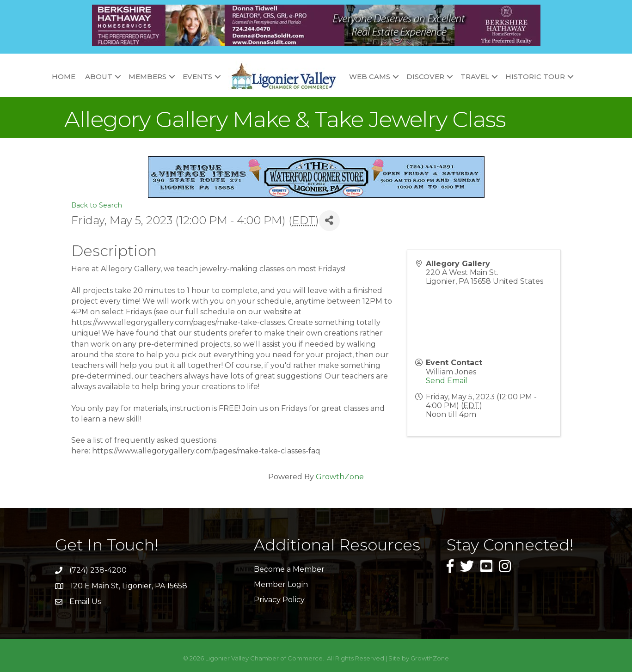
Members (147, 76)
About (99, 76)
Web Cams (370, 76)
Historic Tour (535, 76)
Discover (425, 76)
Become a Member (289, 569)
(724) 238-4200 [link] (98, 570)
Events (197, 76)
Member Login (281, 584)
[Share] (329, 221)
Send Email (447, 381)
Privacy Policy (279, 600)
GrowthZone (340, 477)
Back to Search (97, 205)
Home (64, 76)
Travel (475, 76)
